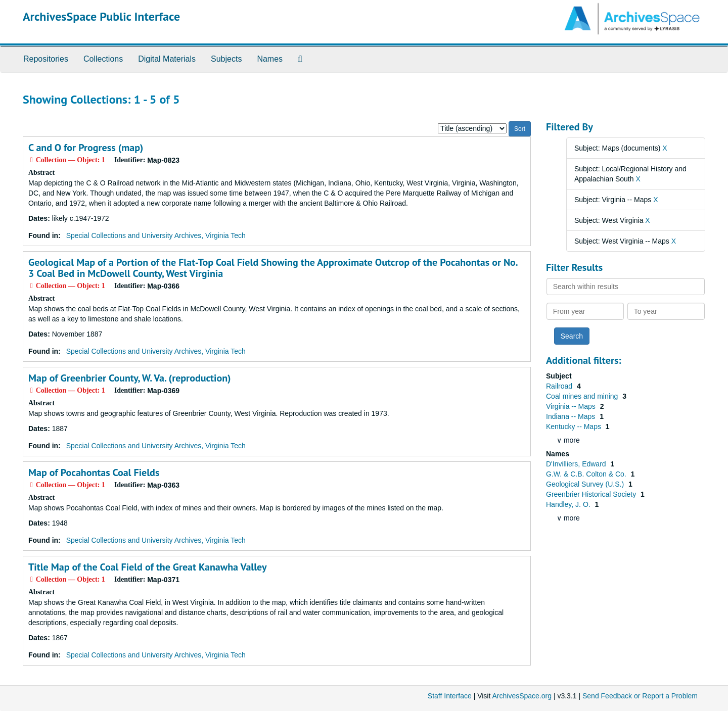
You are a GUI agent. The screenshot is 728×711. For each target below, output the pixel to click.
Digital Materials (167, 59)
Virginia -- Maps (572, 406)
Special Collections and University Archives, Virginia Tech (156, 235)
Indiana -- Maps (572, 416)
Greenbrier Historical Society (592, 494)
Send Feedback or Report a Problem (640, 696)
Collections (103, 59)
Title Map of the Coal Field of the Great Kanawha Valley (148, 567)
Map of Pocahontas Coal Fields (94, 472)
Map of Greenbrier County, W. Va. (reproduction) (130, 378)
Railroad (560, 386)
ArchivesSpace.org (522, 696)
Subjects (226, 59)
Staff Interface (450, 696)
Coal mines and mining (583, 396)
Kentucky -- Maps (575, 426)
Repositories (46, 59)
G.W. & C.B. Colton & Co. (587, 474)
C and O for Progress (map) (86, 148)
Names (270, 59)
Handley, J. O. (569, 504)
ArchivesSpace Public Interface (101, 16)
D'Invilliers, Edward (577, 464)
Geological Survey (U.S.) (586, 484)
